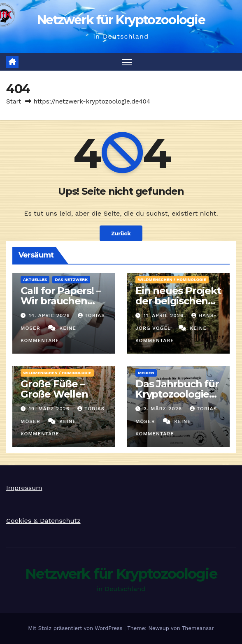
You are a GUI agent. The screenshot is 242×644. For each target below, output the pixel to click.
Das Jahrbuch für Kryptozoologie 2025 (177, 394)
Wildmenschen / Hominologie (172, 279)
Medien (146, 373)
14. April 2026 (50, 315)
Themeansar (198, 628)
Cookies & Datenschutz (43, 521)
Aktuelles (35, 279)
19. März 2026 (50, 409)
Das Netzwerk (71, 279)
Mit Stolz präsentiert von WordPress (76, 628)
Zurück (121, 233)
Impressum (24, 488)
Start (14, 101)
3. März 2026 (164, 409)
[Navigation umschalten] (127, 62)
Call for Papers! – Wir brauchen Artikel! (60, 301)
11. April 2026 (165, 315)
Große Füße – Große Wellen (54, 389)
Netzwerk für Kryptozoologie (121, 20)
